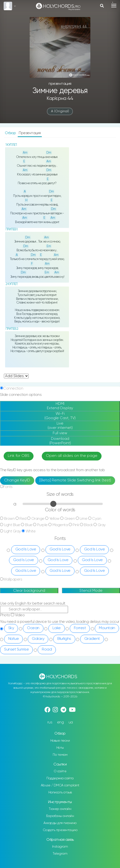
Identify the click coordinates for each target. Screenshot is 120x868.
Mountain (107, 628)
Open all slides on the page (72, 456)
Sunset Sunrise (16, 650)
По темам (60, 755)
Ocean (33, 628)
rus (50, 722)
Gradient (92, 639)
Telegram (60, 854)
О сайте (60, 771)
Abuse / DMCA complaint (60, 785)
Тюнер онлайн (60, 809)
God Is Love (26, 549)
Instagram (60, 847)
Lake (57, 628)
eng (60, 722)
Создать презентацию (60, 830)
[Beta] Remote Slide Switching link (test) (75, 480)
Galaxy (38, 639)
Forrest (80, 628)
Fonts (8, 487)
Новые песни (60, 741)
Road (47, 650)
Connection (13, 388)
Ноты (60, 748)
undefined (16, 376)
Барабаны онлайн (60, 816)
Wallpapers (13, 579)
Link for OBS (19, 456)
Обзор (11, 133)
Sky (11, 628)
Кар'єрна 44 (60, 99)
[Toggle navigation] (114, 6)
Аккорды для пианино (60, 823)
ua (71, 722)
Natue (14, 639)
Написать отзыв (60, 792)
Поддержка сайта (60, 778)
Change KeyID (17, 480)
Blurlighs (64, 639)
